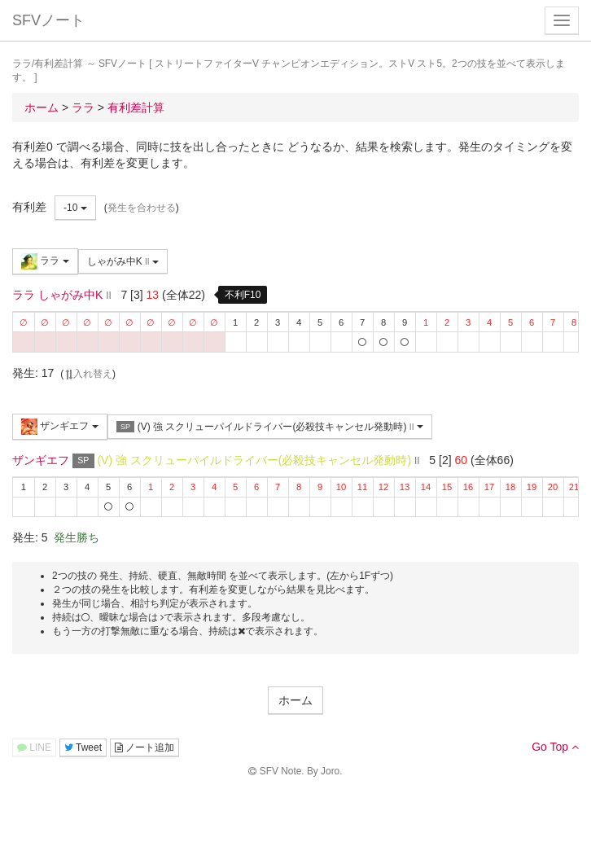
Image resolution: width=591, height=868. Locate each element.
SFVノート (48, 20)
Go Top (555, 747)
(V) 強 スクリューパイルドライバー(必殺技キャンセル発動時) (270, 427)
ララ (45, 261)
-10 (75, 208)
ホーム (295, 700)
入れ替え (88, 374)
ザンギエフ (60, 427)
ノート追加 (144, 747)
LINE (34, 747)
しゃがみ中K (123, 261)
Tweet (83, 747)
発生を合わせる (142, 208)
